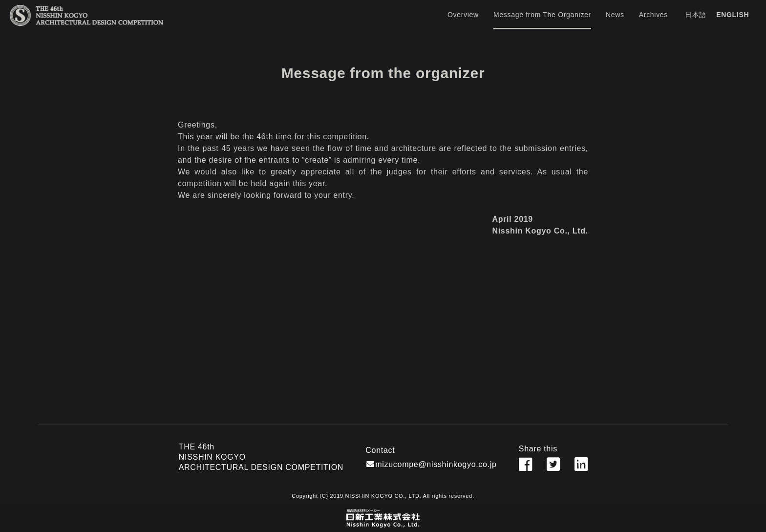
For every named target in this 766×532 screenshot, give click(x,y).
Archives (653, 15)
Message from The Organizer (542, 15)
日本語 (696, 15)
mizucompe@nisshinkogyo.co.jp (436, 464)
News (615, 15)
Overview (463, 15)
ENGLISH (733, 15)
